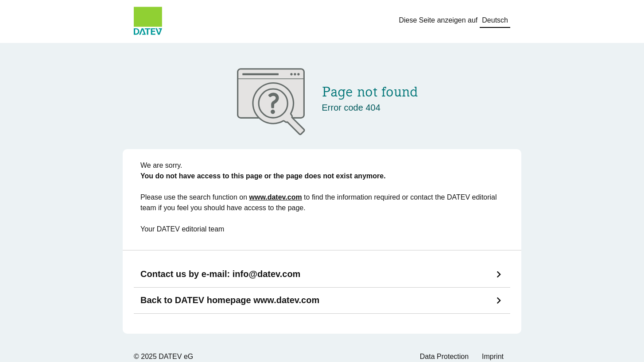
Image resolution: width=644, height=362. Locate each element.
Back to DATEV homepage (230, 300)
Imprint (493, 356)
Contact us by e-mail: (220, 274)
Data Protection (444, 356)
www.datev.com (276, 197)
